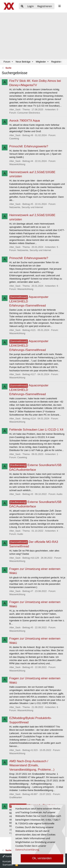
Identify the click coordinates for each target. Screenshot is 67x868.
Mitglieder (41, 62)
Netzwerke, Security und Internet (26, 207)
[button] (12, 62)
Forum (7, 62)
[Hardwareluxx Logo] (9, 6)
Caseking (14, 138)
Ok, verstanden (42, 858)
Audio (59, 494)
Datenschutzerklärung (27, 850)
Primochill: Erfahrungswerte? (29, 146)
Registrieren (58, 62)
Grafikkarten (16, 797)
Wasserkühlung (17, 164)
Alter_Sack (15, 109)
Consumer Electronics (29, 113)
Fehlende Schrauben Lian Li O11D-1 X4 (36, 430)
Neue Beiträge (23, 62)
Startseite (8, 865)
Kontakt (7, 861)
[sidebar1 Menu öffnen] (59, 6)
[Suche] (22, 6)
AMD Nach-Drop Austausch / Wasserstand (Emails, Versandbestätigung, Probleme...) (32, 765)
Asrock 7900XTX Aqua (25, 121)
